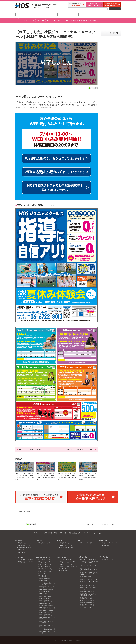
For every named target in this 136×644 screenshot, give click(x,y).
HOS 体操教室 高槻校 (46, 601)
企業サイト (88, 524)
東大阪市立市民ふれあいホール (89, 579)
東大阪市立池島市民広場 (87, 605)
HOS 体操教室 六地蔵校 (46, 606)
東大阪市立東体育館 (86, 577)
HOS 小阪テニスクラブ (44, 543)
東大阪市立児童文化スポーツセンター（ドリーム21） (89, 595)
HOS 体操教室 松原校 (46, 613)
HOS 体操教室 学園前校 (46, 589)
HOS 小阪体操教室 (45, 578)
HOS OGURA (21, 550)
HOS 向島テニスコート (107, 560)
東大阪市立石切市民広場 (87, 603)
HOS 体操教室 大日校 (46, 615)
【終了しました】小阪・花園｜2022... (31, 449)
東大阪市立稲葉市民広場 (87, 600)
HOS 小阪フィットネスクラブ (25, 543)
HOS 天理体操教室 (45, 592)
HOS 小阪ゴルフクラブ (65, 543)
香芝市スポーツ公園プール (87, 607)
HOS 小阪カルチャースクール (25, 560)
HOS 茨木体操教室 (45, 599)
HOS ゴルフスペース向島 (66, 548)
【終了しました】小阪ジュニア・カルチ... (80, 449)
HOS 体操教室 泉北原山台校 (47, 608)
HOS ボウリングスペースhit (109, 543)
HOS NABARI (21, 552)
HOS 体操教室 (42, 576)
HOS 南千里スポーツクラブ (25, 548)
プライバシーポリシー (101, 524)
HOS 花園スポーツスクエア (25, 562)
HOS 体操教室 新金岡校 (46, 610)
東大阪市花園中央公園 (86, 598)
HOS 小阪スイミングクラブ (46, 564)
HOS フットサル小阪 (86, 543)
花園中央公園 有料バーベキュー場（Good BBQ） (68, 567)
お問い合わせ (115, 524)
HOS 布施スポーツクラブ (24, 545)
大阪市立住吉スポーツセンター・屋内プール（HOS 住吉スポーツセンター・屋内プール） (89, 561)
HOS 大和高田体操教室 (46, 596)
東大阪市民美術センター (87, 592)
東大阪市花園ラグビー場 (87, 585)
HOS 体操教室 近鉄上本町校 (47, 629)
